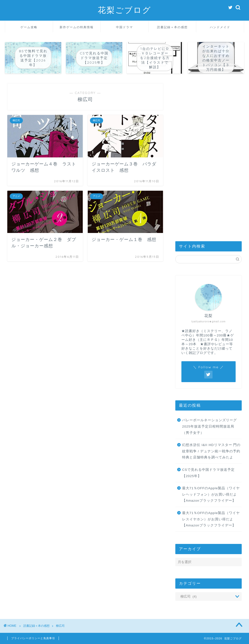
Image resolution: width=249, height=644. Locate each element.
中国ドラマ (124, 27)
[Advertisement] (209, 156)
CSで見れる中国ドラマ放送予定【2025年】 (208, 473)
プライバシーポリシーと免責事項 (33, 638)
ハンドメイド (220, 27)
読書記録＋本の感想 (172, 27)
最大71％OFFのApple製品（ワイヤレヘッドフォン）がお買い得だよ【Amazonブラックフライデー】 (211, 494)
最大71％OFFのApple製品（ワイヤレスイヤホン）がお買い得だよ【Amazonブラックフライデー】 (211, 519)
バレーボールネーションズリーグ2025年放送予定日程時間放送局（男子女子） (209, 426)
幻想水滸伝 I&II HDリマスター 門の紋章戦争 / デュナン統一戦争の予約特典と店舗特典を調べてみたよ (211, 451)
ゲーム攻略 (29, 27)
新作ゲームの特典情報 (77, 27)
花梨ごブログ (124, 10)
